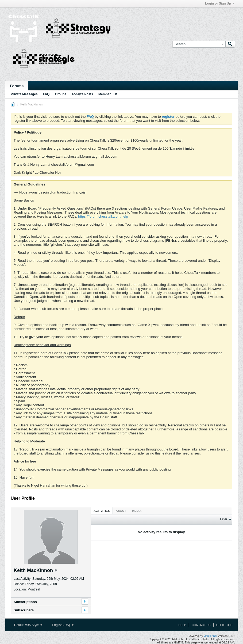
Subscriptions (25, 602)
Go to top (224, 625)
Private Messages (24, 94)
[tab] (102, 511)
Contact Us (201, 625)
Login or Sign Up (220, 3)
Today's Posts (82, 94)
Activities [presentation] (102, 511)
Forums (17, 86)
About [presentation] (121, 511)
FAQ (46, 94)
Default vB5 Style (28, 625)
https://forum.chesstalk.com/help (103, 216)
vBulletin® (210, 636)
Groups (61, 94)
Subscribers (24, 610)
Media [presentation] (137, 511)
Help (182, 625)
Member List (108, 94)
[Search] (199, 44)
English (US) (63, 625)
